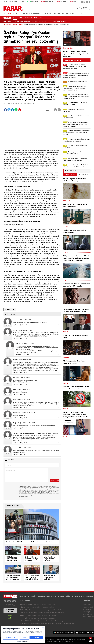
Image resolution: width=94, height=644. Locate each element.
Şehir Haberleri (87, 614)
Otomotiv (42, 610)
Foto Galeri (24, 624)
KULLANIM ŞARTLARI (53, 596)
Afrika (52, 607)
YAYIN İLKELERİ (42, 596)
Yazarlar (16, 14)
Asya (48, 607)
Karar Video (57, 14)
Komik (48, 621)
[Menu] (81, 14)
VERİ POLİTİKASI (75, 596)
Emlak (36, 610)
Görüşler (65, 14)
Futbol (28, 613)
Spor (44, 14)
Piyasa (31, 610)
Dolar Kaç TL (87, 612)
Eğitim (21, 18)
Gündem (34, 621)
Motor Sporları (55, 613)
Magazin (34, 615)
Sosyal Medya (44, 618)
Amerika (37, 607)
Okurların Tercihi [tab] (70, 174)
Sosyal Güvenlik (55, 610)
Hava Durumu (87, 605)
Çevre (41, 18)
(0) (22, 325)
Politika (15, 18)
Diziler (29, 615)
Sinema (43, 621)
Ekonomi (29, 14)
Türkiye (35, 18)
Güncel (9, 14)
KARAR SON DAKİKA (10, 611)
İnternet (36, 618)
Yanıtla (17, 325)
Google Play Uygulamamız (65, 633)
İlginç (53, 621)
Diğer (62, 613)
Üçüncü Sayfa (28, 18)
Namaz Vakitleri (88, 607)
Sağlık (40, 615)
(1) (27, 394)
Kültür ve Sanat (56, 624)
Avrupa (43, 607)
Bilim (56, 618)
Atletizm (47, 613)
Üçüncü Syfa (37, 604)
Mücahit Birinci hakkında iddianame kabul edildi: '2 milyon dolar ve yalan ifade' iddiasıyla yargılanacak (43, 21)
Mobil (31, 618)
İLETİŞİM (30, 596)
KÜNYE (35, 596)
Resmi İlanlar (75, 14)
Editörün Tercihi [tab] (84, 174)
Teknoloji (23, 618)
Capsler (38, 624)
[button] (45, 110)
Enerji (47, 610)
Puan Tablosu (87, 609)
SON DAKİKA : (8, 21)
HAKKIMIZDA (23, 596)
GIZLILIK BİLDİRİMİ (65, 596)
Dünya (23, 14)
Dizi (39, 621)
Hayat (49, 14)
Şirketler (63, 610)
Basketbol (34, 613)
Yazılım (51, 618)
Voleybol (41, 613)
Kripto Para (37, 14)
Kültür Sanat (46, 615)
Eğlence (54, 615)
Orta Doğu (31, 607)
